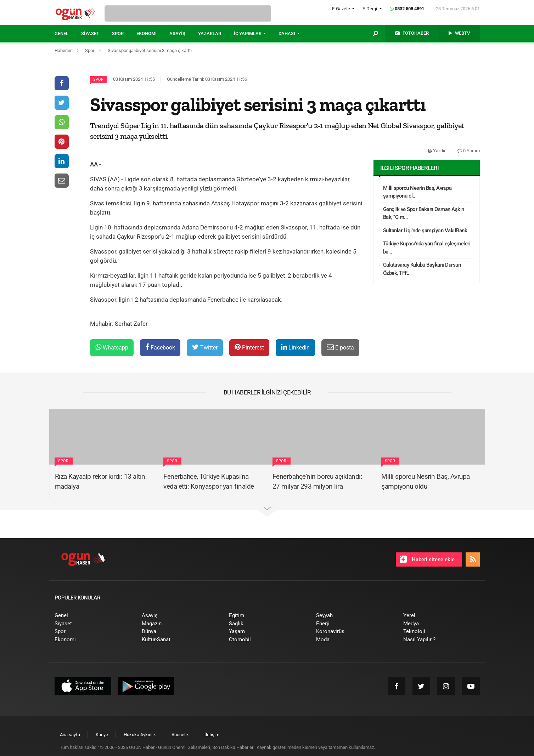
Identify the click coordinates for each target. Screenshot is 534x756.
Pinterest (249, 347)
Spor (98, 79)
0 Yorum (469, 151)
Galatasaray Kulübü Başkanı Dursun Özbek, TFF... (422, 269)
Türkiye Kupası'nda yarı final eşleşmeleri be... (427, 248)
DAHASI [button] (287, 33)
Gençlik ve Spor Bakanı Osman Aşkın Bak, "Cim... (424, 213)
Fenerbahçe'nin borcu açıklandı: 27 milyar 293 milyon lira (317, 482)
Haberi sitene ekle (427, 559)
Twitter (205, 347)
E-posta (340, 347)
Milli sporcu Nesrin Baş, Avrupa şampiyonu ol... (417, 192)
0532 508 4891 (407, 9)
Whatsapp (112, 347)
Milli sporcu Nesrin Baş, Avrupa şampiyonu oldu (426, 482)
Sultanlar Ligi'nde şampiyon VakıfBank (425, 231)
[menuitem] (68, 34)
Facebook (160, 347)
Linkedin (295, 347)
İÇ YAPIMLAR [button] (248, 33)
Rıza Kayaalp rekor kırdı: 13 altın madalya (100, 482)
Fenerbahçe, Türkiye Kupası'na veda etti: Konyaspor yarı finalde (209, 482)
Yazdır (437, 151)
